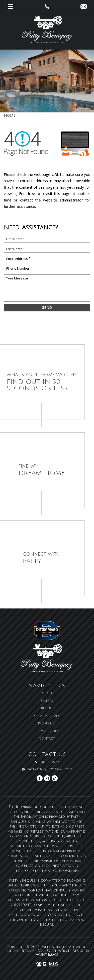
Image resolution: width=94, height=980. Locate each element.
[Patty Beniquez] (47, 31)
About (47, 693)
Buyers (47, 708)
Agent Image (47, 955)
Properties (47, 724)
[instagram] (47, 778)
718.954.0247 (21, 905)
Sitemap (28, 951)
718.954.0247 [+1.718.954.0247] (50, 762)
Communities (47, 731)
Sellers (47, 701)
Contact (47, 739)
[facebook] (40, 778)
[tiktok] (55, 778)
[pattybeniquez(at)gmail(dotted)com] (84, 7)
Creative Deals (47, 716)
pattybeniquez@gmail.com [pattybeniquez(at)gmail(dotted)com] (50, 769)
